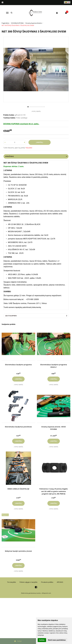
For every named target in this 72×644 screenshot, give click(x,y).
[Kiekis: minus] (5, 142)
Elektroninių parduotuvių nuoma (31, 593)
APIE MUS (60, 582)
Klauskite (29, 148)
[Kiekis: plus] (25, 142)
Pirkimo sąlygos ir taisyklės (29, 582)
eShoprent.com (46, 593)
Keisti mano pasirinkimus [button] (57, 640)
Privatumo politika (47, 582)
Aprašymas (10, 156)
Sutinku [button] (42, 640)
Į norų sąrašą (36, 111)
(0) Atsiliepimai (11, 316)
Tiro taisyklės (12, 582)
